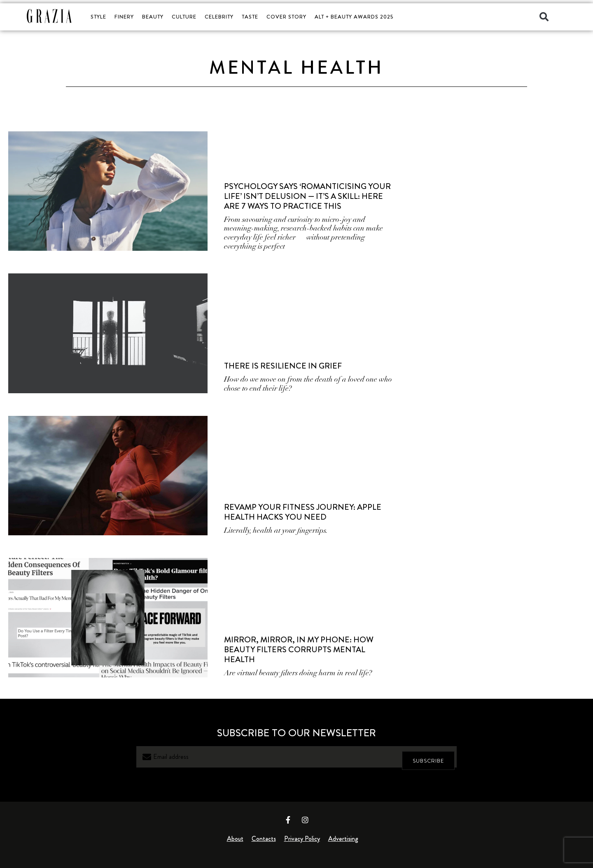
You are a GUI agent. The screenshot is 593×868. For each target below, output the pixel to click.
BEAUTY (153, 17)
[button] (544, 17)
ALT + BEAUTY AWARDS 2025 (354, 17)
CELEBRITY (219, 17)
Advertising (343, 839)
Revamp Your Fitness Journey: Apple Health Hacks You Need (303, 512)
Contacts (264, 839)
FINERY (124, 17)
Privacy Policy (302, 839)
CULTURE (184, 17)
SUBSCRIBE (428, 757)
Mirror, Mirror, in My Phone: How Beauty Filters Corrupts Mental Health (299, 650)
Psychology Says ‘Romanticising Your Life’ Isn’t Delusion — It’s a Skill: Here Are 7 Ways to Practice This (307, 196)
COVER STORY (286, 17)
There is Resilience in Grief (283, 366)
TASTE (250, 17)
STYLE (98, 17)
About (235, 839)
